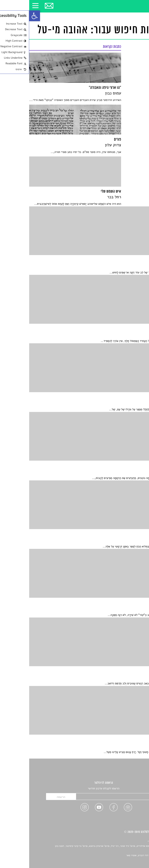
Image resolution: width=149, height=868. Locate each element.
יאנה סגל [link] (130, 851)
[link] (5, 16)
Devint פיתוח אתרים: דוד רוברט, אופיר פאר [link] (119, 856)
